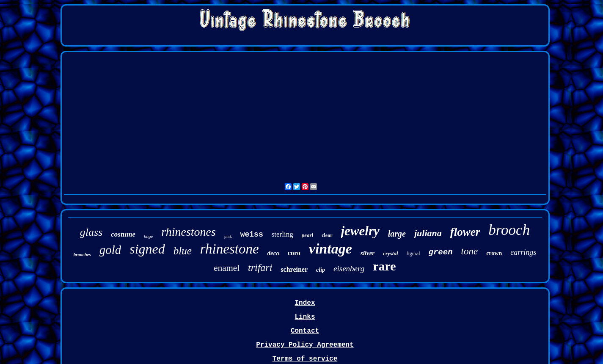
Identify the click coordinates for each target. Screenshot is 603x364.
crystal (390, 253)
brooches (82, 254)
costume (123, 234)
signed (147, 249)
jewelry (360, 231)
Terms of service (305, 359)
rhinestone (230, 249)
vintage (330, 249)
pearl (307, 235)
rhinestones (189, 232)
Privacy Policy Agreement (305, 345)
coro (294, 253)
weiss (252, 234)
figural (413, 254)
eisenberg (349, 269)
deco (273, 253)
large (397, 234)
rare (384, 266)
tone (470, 251)
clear (327, 235)
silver (368, 253)
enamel (227, 268)
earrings (523, 252)
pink (228, 236)
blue (183, 251)
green (441, 252)
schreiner (294, 269)
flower (465, 232)
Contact (305, 331)
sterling (282, 234)
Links (305, 317)
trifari (260, 267)
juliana (428, 233)
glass (91, 232)
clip (321, 270)
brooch (509, 230)
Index (305, 303)
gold (110, 250)
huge (148, 236)
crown (494, 253)
